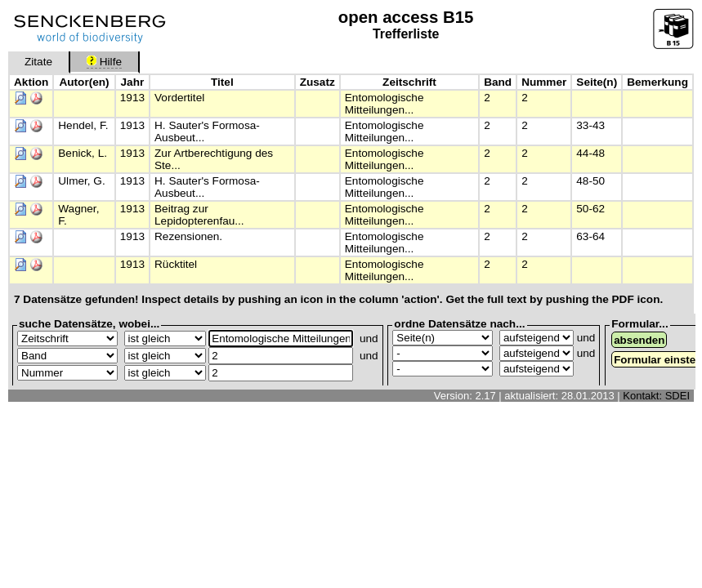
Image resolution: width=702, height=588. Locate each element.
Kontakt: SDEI (656, 396)
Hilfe (104, 62)
